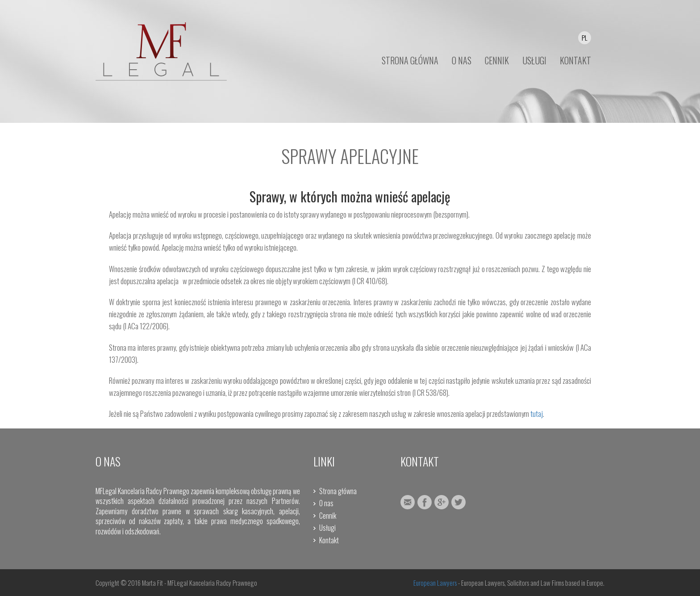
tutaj (537, 413)
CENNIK (497, 60)
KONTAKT (575, 60)
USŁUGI (534, 60)
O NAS (462, 60)
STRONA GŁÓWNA (410, 60)
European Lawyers (435, 583)
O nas (326, 503)
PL (585, 38)
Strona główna (338, 491)
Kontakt (329, 540)
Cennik (328, 516)
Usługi (327, 528)
